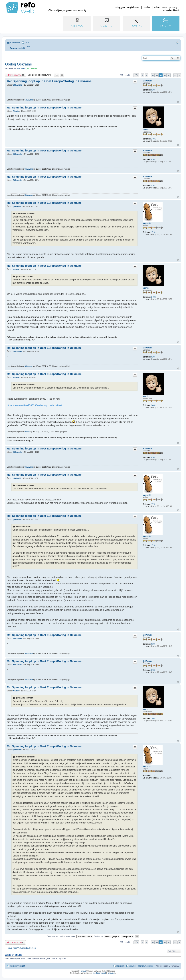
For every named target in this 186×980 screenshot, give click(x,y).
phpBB (84, 971)
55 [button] (175, 75)
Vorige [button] (142, 75)
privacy (173, 7)
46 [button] (165, 75)
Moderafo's (32, 68)
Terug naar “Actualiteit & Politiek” (22, 948)
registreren (134, 7)
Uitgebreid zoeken (178, 58)
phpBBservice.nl (99, 973)
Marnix (145, 130)
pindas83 (146, 223)
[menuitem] (28, 47)
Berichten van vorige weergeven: (70, 936)
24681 (154, 139)
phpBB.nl (112, 973)
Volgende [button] (179, 75)
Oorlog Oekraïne (19, 64)
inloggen (120, 7)
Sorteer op (107, 936)
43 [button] (153, 75)
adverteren (161, 7)
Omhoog (178, 102)
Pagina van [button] (136, 75)
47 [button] (169, 75)
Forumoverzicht (18, 966)
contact (147, 7)
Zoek (172, 58)
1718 (153, 232)
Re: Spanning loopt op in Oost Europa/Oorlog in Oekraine (49, 81)
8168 (153, 90)
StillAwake (147, 81)
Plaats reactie (14, 75)
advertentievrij (171, 10)
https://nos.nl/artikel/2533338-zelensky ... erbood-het (34, 405)
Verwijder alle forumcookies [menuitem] (141, 966)
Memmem (22, 68)
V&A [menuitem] (27, 43)
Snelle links (15, 43)
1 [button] (147, 75)
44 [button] (157, 75)
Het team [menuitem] (121, 966)
